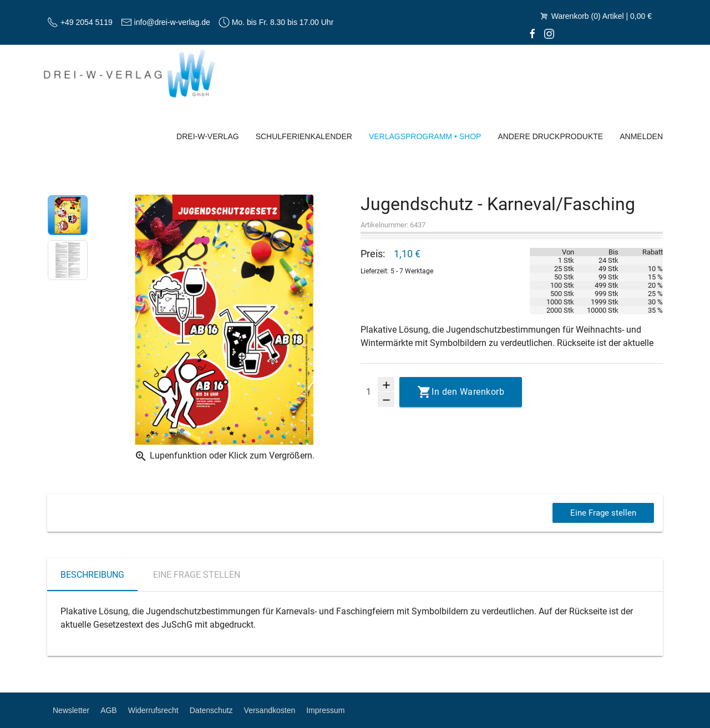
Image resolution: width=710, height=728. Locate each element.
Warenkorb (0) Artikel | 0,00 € (595, 16)
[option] (68, 217)
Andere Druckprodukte (550, 136)
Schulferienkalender (304, 136)
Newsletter (71, 710)
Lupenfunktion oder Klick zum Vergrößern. (224, 456)
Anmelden (641, 136)
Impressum (325, 710)
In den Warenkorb (468, 392)
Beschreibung (92, 575)
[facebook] (532, 33)
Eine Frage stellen (602, 513)
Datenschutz (211, 710)
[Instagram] (549, 33)
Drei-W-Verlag (208, 136)
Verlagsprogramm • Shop (425, 136)
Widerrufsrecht (153, 710)
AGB (109, 710)
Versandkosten (270, 710)
